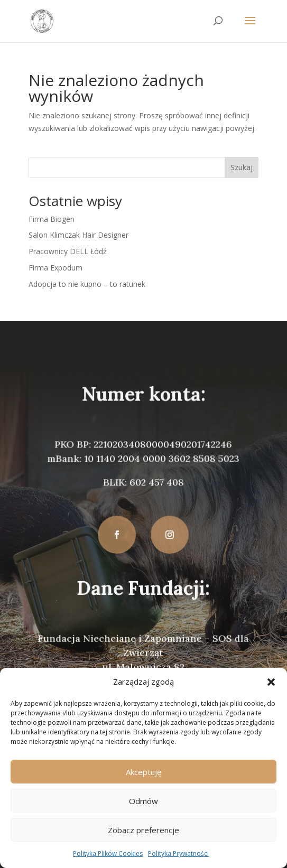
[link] (42, 20)
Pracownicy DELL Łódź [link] (68, 251)
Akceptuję (143, 772)
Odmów (143, 801)
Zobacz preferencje (143, 830)
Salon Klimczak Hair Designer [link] (78, 235)
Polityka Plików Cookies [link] (108, 853)
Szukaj (242, 167)
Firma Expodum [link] (55, 268)
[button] (271, 682)
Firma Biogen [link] (52, 219)
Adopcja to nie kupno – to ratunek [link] (87, 284)
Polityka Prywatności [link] (178, 853)
